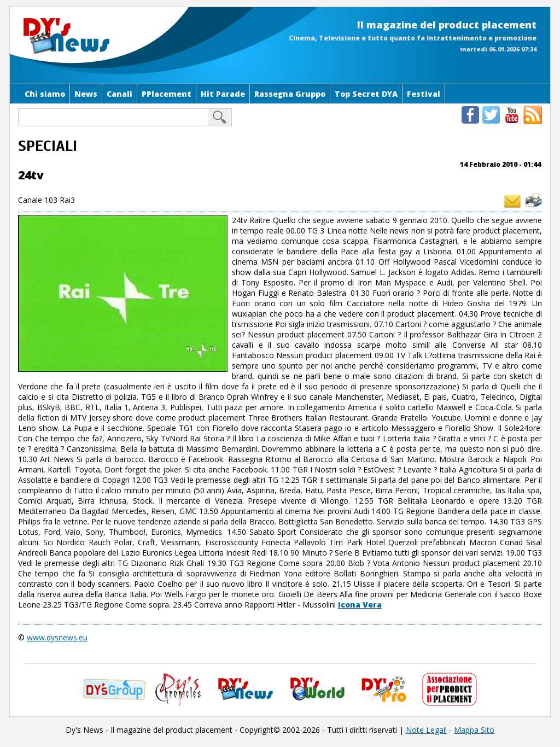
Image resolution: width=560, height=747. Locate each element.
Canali (119, 94)
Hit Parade (223, 94)
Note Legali (426, 730)
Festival (424, 94)
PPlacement (167, 94)
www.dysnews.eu (57, 637)
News (86, 94)
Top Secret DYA (366, 94)
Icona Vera (360, 605)
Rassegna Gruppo (290, 94)
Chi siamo (45, 94)
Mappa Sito (474, 730)
